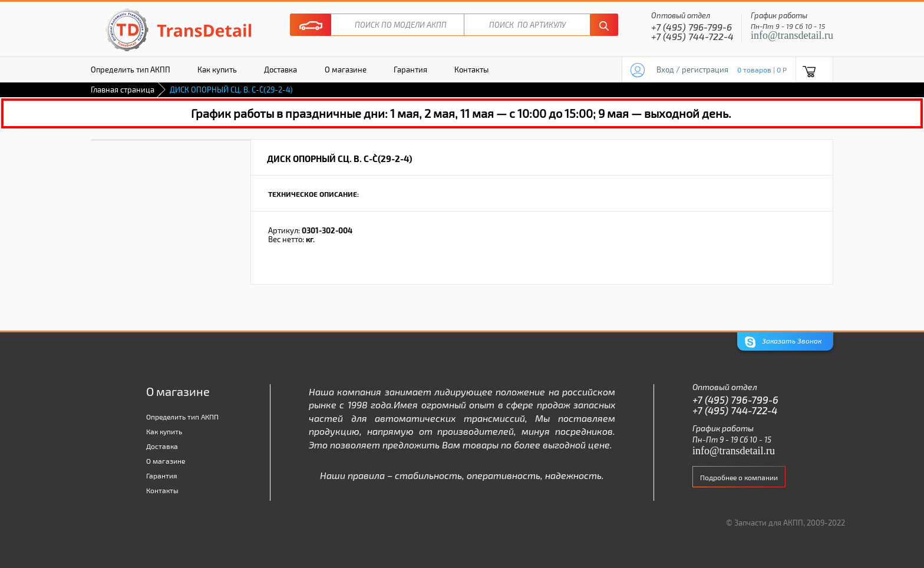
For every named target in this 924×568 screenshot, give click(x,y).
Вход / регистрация (692, 70)
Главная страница (123, 90)
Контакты (471, 70)
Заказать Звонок (783, 342)
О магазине (346, 70)
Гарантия (410, 70)
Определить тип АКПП (131, 70)
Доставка (280, 70)
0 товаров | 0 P (762, 70)
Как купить (217, 70)
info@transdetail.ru (792, 35)
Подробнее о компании (739, 477)
